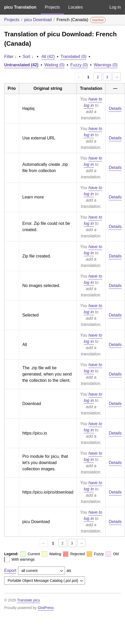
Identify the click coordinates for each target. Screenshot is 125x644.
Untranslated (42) (21, 65)
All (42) (48, 57)
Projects (52, 7)
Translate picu (28, 600)
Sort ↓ (28, 57)
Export (10, 570)
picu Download (38, 20)
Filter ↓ (10, 57)
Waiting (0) (54, 65)
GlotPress (46, 608)
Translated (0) (74, 57)
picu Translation (20, 7)
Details (115, 109)
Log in (115, 7)
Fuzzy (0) (79, 65)
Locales (75, 7)
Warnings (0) (106, 65)
